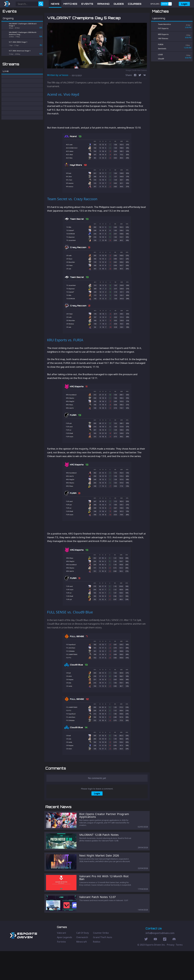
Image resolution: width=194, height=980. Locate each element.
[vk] (145, 90)
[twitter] (140, 90)
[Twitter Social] (146, 968)
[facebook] (135, 90)
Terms (179, 974)
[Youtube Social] (155, 968)
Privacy (171, 974)
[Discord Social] (165, 968)
